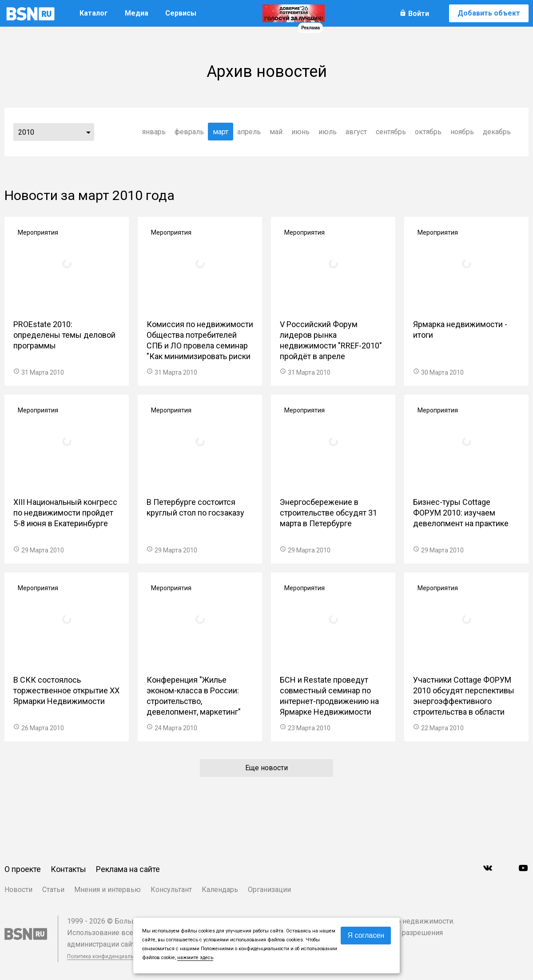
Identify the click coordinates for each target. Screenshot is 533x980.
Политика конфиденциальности (107, 956)
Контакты (68, 869)
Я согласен (366, 935)
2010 (26, 132)
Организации (269, 890)
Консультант (171, 890)
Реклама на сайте (128, 869)
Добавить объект (489, 13)
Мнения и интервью (107, 890)
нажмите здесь (195, 958)
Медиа (137, 13)
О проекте (23, 869)
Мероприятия (38, 232)
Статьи (53, 890)
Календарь (220, 890)
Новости (18, 890)
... (88, 132)
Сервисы (181, 13)
